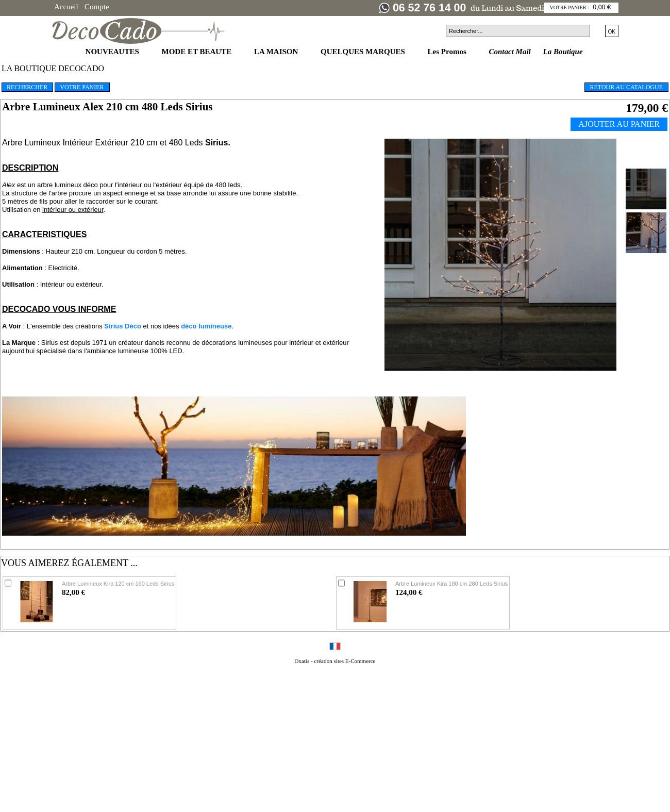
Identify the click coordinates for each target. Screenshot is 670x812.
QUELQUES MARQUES (364, 52)
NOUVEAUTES (113, 52)
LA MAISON (277, 52)
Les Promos (448, 52)
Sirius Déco (123, 326)
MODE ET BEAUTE (198, 52)
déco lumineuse (206, 326)
